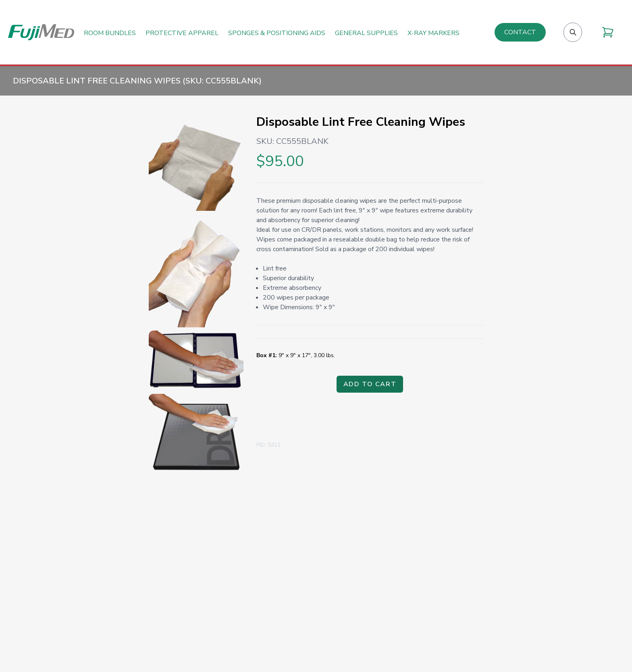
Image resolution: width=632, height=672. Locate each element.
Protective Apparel (182, 33)
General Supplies (366, 33)
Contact (520, 32)
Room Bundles (110, 33)
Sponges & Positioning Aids (277, 33)
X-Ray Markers (433, 33)
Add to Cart (370, 384)
